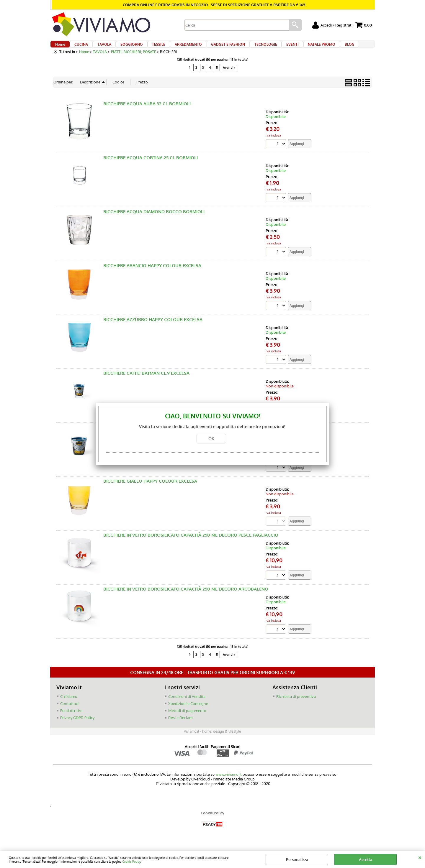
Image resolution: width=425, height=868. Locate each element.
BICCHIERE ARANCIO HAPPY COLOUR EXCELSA (152, 273)
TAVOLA (100, 48)
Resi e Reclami (181, 726)
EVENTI (275, 48)
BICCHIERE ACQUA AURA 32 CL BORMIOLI (147, 111)
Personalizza (297, 859)
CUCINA (79, 48)
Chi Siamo (69, 706)
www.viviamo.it (229, 783)
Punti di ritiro (71, 719)
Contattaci (69, 712)
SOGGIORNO (125, 48)
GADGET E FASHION (215, 48)
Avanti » (229, 75)
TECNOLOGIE (250, 48)
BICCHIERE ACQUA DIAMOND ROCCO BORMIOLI (154, 219)
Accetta (366, 859)
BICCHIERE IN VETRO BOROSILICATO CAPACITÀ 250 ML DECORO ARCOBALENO (186, 598)
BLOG (327, 48)
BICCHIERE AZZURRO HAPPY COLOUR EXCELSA (153, 327)
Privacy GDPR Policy (77, 726)
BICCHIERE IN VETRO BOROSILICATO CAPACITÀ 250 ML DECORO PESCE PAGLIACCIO (191, 544)
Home (60, 48)
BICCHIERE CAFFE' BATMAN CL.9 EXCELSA (146, 381)
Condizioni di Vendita (187, 706)
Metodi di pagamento (187, 719)
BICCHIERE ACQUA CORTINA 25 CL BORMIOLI (151, 165)
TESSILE (150, 48)
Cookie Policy (131, 861)
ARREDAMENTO (177, 48)
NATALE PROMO (302, 48)
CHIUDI (420, 857)
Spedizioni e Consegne (188, 712)
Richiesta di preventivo (296, 706)
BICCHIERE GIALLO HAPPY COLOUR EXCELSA (150, 490)
